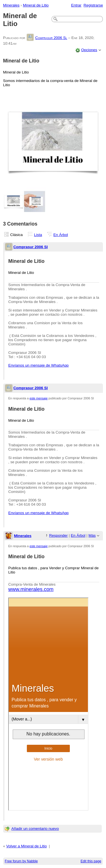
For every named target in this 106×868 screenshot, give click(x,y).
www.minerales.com (31, 589)
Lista (38, 235)
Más (92, 535)
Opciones (89, 50)
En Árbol (61, 235)
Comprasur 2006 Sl (51, 38)
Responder (59, 535)
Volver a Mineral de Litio (26, 846)
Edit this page (91, 861)
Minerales (11, 5)
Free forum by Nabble (21, 861)
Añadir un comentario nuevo (35, 829)
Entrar (76, 5)
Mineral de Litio (36, 5)
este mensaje (39, 398)
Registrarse (93, 5)
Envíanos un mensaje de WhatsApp (38, 365)
